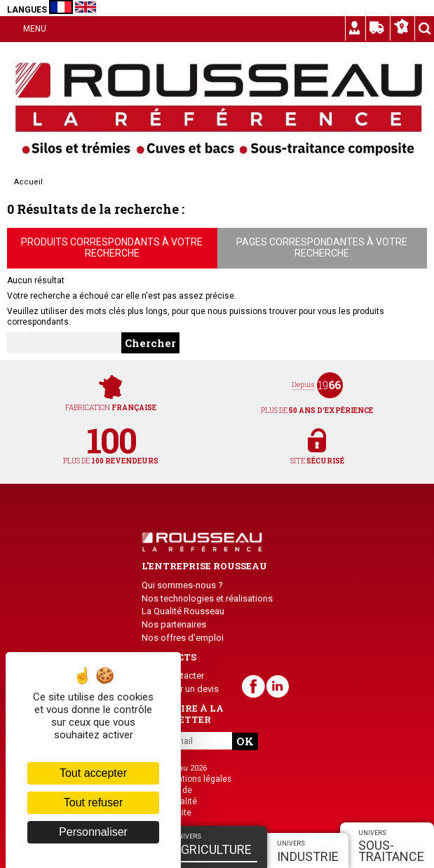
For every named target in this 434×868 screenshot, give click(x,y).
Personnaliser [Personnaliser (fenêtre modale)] (93, 832)
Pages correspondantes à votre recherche (322, 247)
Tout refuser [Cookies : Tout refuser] (93, 802)
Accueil (28, 182)
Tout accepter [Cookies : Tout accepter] (93, 773)
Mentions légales (198, 779)
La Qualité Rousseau (183, 611)
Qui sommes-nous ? (182, 585)
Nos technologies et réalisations (207, 598)
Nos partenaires (174, 624)
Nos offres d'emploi (183, 638)
